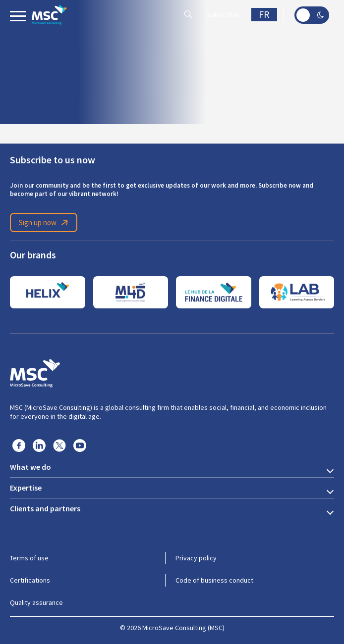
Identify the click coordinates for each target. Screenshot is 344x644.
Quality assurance (36, 602)
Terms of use (29, 558)
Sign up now (45, 223)
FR (264, 15)
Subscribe (223, 15)
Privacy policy (196, 558)
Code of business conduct (214, 580)
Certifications (30, 580)
